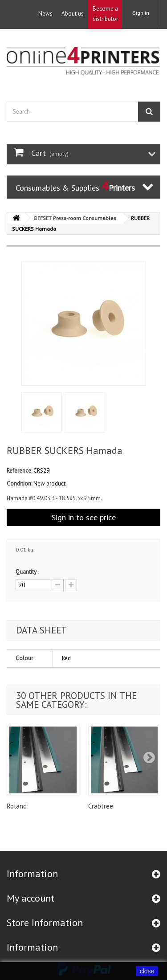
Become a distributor (105, 14)
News (45, 14)
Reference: (19, 471)
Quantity (26, 572)
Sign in (141, 13)
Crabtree (101, 806)
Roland (17, 806)
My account (31, 898)
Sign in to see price (84, 517)
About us (73, 14)
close (147, 971)
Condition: (19, 484)
